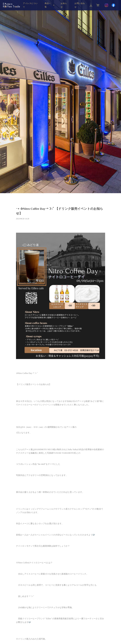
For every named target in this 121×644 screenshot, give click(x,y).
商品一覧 (48, 5)
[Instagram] (106, 5)
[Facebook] (113, 5)
